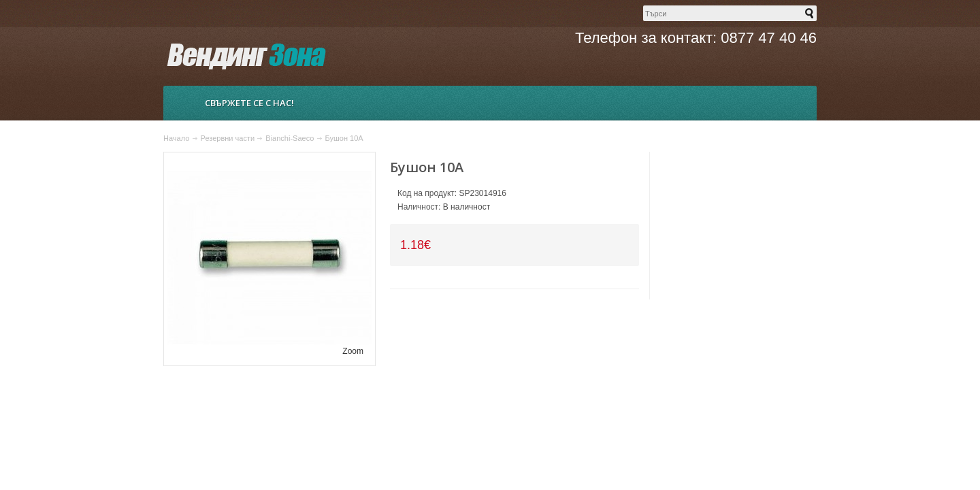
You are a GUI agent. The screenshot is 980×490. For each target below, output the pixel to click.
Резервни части (228, 138)
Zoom (353, 351)
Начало (176, 138)
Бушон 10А (344, 138)
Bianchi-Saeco (290, 138)
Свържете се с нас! (249, 103)
